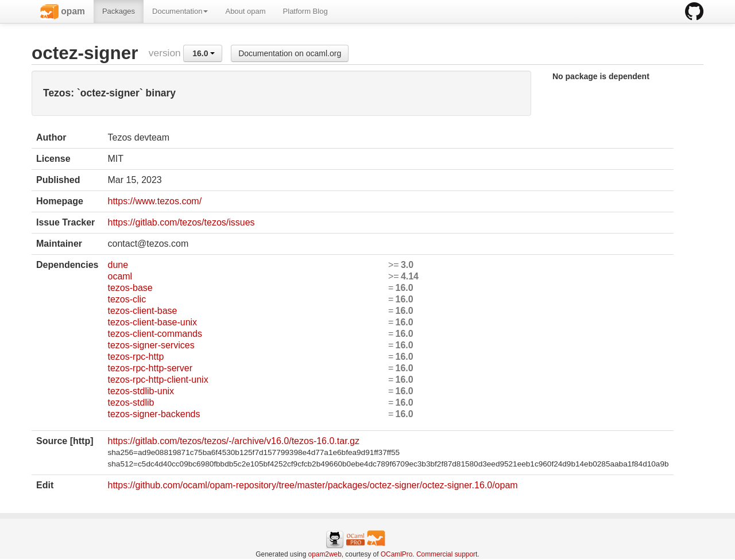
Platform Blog (305, 11)
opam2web (325, 554)
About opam (245, 11)
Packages (119, 11)
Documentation (180, 11)
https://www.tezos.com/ (154, 201)
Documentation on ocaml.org (290, 53)
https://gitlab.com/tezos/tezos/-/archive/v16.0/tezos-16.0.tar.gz (233, 441)
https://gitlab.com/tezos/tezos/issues (181, 222)
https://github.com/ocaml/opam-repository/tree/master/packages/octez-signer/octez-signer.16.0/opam (312, 485)
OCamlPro (397, 554)
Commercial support (447, 554)
